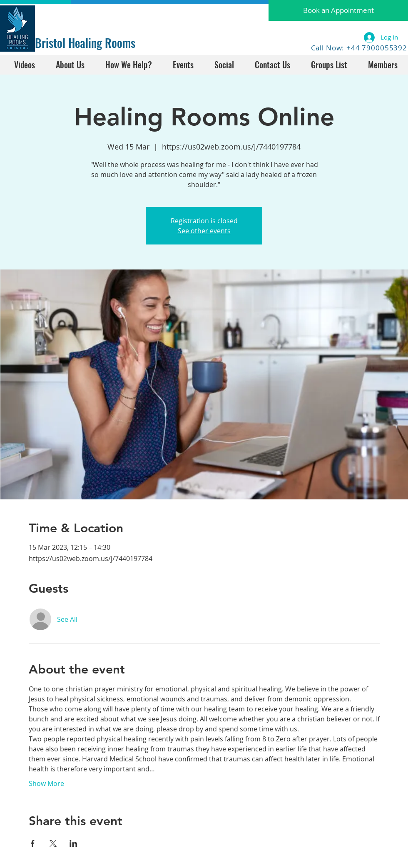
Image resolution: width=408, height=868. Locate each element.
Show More (46, 783)
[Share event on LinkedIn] (73, 843)
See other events (204, 231)
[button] (338, 10)
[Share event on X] (53, 843)
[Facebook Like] (61, 15)
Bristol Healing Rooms (85, 43)
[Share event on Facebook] (33, 843)
